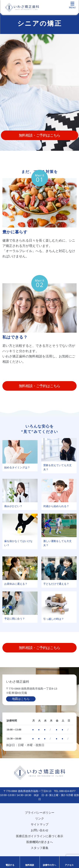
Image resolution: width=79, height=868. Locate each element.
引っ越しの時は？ (54, 619)
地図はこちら (21, 699)
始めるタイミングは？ (17, 467)
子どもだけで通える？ (56, 584)
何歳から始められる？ (56, 506)
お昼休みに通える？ (16, 584)
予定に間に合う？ (15, 619)
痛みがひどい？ (13, 506)
